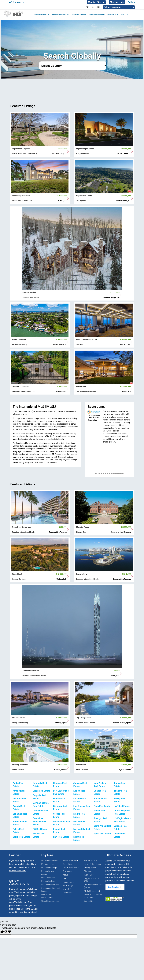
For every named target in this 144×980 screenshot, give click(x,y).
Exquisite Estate (18, 718)
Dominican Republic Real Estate (40, 822)
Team (65, 878)
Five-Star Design (29, 292)
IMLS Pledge (68, 886)
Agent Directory (69, 864)
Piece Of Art (17, 574)
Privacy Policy (90, 868)
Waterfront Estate (19, 339)
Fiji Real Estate (40, 829)
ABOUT (123, 15)
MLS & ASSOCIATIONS (79, 15)
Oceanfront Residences (21, 527)
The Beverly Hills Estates (86, 391)
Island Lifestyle (82, 574)
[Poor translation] (8, 932)
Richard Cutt (81, 532)
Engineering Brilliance (85, 149)
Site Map (88, 871)
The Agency (81, 201)
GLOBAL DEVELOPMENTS (97, 15)
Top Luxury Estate (83, 718)
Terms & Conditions (92, 864)
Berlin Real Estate (21, 837)
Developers (67, 871)
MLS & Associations (71, 868)
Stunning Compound (20, 386)
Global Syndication (71, 860)
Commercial (68, 893)
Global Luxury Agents (50, 901)
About (65, 875)
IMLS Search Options (50, 885)
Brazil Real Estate (41, 791)
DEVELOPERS (112, 15)
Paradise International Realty (24, 532)
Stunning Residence (20, 765)
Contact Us (17, 2)
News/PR (67, 889)
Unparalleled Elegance (21, 149)
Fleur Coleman (82, 770)
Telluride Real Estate (31, 297)
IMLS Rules (89, 875)
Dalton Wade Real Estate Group (25, 154)
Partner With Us (91, 860)
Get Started (115, 887)
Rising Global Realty (20, 723)
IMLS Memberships (49, 860)
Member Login (117, 2)
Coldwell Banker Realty (85, 723)
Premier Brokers (48, 881)
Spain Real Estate (102, 834)
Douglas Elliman (83, 154)
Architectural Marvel (31, 671)
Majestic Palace (83, 527)
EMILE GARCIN (18, 770)
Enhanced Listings (49, 868)
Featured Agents (48, 878)
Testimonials (68, 882)
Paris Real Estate (102, 806)
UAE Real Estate (122, 806)
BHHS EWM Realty (20, 344)
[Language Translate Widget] (119, 7)
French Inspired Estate (21, 196)
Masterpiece (81, 386)
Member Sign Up (96, 2)
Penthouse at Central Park (87, 339)
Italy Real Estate (61, 837)
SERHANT (80, 344)
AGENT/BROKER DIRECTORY (60, 15)
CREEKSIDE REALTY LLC (22, 201)
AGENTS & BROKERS (40, 15)
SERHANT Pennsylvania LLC (23, 391)
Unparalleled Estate (84, 196)
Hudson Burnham (19, 579)
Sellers (131, 2)
